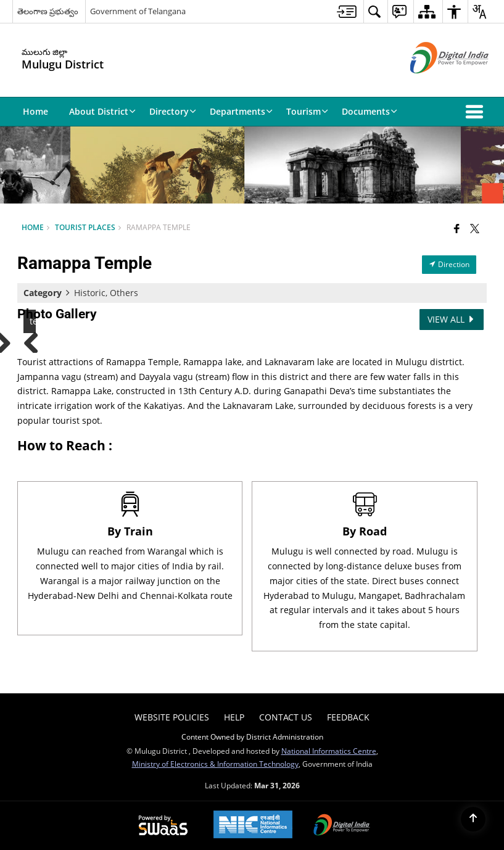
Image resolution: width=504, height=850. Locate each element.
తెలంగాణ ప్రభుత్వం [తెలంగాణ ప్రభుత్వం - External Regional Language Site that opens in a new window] (48, 11)
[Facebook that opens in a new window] (457, 228)
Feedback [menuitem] (348, 717)
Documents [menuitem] (370, 111)
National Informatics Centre (329, 751)
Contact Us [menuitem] (286, 717)
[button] (477, 112)
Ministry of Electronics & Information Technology (215, 764)
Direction (449, 264)
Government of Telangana (138, 11)
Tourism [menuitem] (307, 111)
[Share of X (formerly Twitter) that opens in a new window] (475, 228)
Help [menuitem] (234, 717)
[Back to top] (473, 819)
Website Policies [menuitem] (172, 717)
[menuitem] (347, 11)
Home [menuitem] (35, 111)
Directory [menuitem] (173, 111)
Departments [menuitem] (241, 111)
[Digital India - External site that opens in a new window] (434, 84)
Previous (36, 340)
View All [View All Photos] (452, 319)
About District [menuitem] (102, 111)
